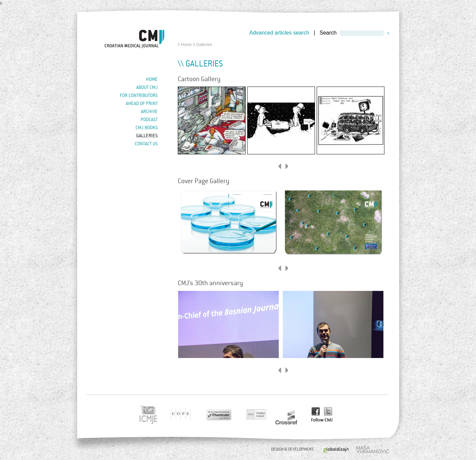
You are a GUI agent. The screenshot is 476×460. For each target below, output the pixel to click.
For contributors (139, 95)
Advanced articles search (279, 33)
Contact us (146, 144)
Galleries (147, 136)
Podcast (149, 119)
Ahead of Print (142, 103)
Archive (149, 111)
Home (187, 45)
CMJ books (147, 127)
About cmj (147, 87)
